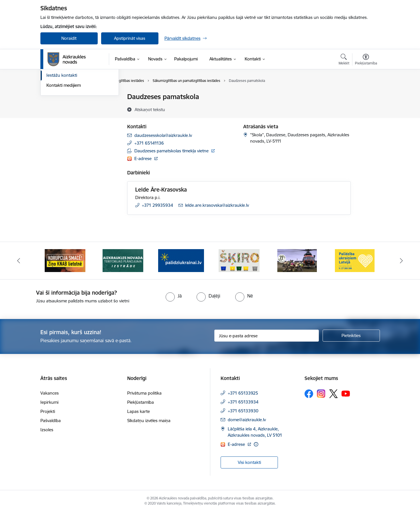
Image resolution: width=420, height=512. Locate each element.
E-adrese (144, 158)
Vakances (50, 393)
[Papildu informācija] (256, 444)
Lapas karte (139, 411)
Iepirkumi (49, 402)
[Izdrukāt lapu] (366, 94)
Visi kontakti (249, 462)
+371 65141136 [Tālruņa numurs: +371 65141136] (149, 143)
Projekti (48, 411)
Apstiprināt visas (130, 38)
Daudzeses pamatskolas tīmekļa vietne (171, 151)
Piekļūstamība (141, 402)
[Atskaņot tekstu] (150, 109)
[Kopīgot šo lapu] (366, 109)
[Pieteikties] (351, 336)
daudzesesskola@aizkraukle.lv (163, 135)
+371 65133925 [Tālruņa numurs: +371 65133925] (243, 393)
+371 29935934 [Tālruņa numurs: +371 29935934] (157, 205)
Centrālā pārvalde (63, 107)
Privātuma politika (144, 393)
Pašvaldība (51, 421)
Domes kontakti (62, 97)
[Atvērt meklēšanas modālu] (344, 60)
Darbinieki (56, 117)
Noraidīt (69, 38)
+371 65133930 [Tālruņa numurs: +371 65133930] (243, 411)
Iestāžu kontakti (62, 137)
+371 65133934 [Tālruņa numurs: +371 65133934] (243, 402)
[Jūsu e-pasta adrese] (267, 336)
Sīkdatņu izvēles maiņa (149, 421)
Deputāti (55, 127)
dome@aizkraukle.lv (247, 420)
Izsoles (47, 430)
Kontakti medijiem (64, 147)
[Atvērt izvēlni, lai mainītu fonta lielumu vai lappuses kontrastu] (366, 60)
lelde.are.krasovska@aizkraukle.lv (217, 205)
